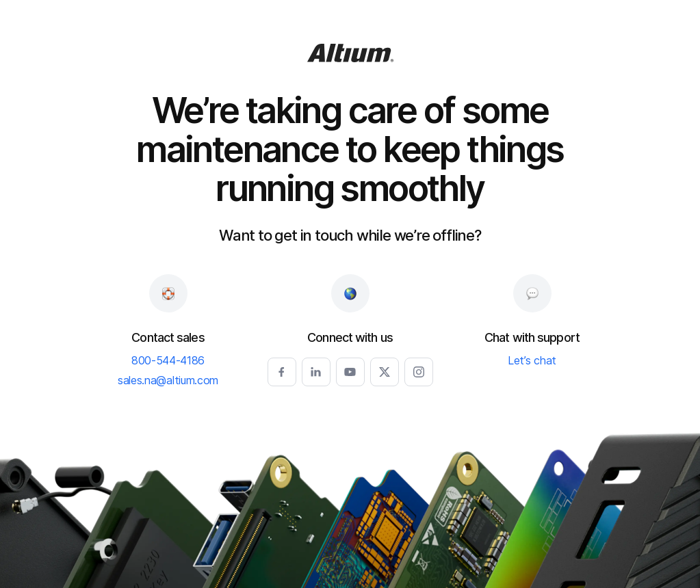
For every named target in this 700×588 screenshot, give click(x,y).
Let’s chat (532, 361)
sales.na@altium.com (168, 381)
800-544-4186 (168, 361)
